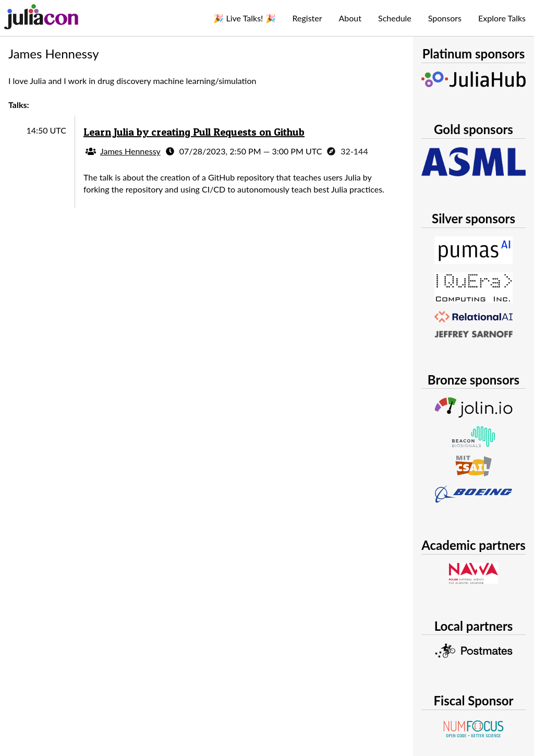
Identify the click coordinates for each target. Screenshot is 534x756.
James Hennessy (130, 151)
